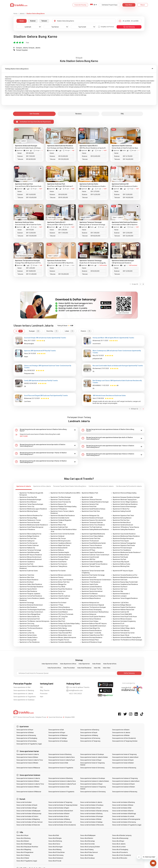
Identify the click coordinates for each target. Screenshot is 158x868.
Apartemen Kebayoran (89, 614)
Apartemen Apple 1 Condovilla (91, 633)
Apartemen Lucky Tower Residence (62, 580)
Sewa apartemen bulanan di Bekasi (28, 781)
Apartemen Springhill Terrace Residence (95, 564)
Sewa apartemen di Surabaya (24, 700)
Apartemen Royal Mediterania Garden (94, 543)
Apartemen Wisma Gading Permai (30, 534)
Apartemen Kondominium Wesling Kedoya (95, 612)
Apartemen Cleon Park (58, 619)
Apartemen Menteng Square (29, 511)
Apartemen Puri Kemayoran (28, 543)
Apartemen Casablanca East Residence (125, 584)
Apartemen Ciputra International (92, 591)
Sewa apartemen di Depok (89, 733)
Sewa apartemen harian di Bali (58, 763)
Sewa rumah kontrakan (24, 802)
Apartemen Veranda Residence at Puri (125, 575)
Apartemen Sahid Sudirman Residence (125, 504)
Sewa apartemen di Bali (22, 687)
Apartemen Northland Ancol (122, 522)
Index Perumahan (69, 668)
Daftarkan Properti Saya (110, 5)
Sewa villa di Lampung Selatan (90, 847)
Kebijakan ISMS (70, 717)
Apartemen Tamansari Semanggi (30, 550)
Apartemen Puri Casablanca (122, 550)
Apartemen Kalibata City (27, 548)
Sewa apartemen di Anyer (25, 730)
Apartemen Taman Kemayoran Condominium (96, 580)
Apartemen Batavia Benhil (59, 548)
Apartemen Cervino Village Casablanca (125, 502)
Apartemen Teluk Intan (27, 575)
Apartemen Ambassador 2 (121, 594)
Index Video (107, 668)
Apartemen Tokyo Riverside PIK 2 (61, 633)
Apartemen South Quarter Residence (94, 617)
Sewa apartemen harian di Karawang (124, 768)
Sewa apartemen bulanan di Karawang (125, 792)
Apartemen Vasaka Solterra (28, 637)
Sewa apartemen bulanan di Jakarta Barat (126, 781)
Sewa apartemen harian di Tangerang (124, 754)
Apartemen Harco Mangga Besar (30, 614)
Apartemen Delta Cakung (59, 628)
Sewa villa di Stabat (23, 858)
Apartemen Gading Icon (27, 541)
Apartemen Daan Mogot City (91, 628)
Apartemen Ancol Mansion (28, 502)
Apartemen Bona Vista (89, 577)
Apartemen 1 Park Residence (91, 582)
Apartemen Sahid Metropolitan (29, 552)
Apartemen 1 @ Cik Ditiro (121, 603)
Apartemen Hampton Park (90, 504)
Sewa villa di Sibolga (87, 855)
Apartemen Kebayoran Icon (90, 603)
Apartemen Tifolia (56, 522)
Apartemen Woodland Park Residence (63, 516)
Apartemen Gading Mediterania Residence (95, 529)
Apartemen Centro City (27, 507)
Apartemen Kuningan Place (59, 559)
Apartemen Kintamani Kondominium (31, 605)
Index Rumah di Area (54, 668)
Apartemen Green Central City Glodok (62, 534)
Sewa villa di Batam (23, 841)
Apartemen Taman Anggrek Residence (125, 598)
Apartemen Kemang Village (28, 518)
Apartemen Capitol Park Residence (93, 552)
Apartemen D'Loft (118, 624)
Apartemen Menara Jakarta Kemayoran (63, 637)
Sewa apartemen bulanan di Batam (124, 787)
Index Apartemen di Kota (50, 664)
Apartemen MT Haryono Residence (31, 555)
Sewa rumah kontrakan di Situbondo (28, 825)
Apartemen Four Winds (58, 587)
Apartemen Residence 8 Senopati (92, 518)
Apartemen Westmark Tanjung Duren (125, 500)
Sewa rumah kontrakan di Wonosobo (92, 825)
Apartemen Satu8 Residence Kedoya (93, 509)
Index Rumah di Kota (110, 664)
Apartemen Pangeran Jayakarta (30, 594)
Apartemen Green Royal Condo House (125, 617)
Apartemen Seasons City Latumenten (94, 520)
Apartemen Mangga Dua (58, 584)
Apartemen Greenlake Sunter (60, 518)
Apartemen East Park (26, 564)
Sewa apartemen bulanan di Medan (28, 787)
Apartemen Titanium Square (91, 566)
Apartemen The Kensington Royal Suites (32, 610)
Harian (22, 21)
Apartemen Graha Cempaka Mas (92, 562)
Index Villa (97, 668)
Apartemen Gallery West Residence (31, 584)
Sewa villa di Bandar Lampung (122, 835)
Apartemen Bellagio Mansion (122, 605)
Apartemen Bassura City (58, 504)
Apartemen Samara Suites (28, 635)
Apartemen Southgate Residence (61, 630)
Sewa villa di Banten (87, 838)
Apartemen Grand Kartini (58, 562)
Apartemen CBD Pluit (88, 559)
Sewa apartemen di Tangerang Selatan (125, 741)
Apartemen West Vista (27, 577)
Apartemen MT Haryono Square (123, 571)
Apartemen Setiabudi (57, 536)
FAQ (42, 687)
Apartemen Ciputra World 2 (28, 589)
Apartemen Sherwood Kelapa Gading (125, 493)
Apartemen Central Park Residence (31, 596)
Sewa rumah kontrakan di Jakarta (91, 802)
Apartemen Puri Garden (58, 571)
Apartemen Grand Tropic (121, 626)
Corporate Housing (80, 5)
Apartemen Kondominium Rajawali (93, 605)
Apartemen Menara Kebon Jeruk (61, 635)
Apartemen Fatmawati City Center (124, 633)
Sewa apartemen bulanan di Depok (123, 784)
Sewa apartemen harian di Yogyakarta (61, 768)
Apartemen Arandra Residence (92, 630)
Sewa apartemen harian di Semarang (92, 768)
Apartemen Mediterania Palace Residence (126, 536)
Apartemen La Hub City (27, 633)
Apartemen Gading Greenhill (122, 511)
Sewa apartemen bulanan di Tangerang (125, 778)
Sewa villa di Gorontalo (88, 844)
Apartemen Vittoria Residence (60, 607)
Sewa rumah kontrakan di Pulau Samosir (30, 822)
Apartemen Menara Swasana (122, 619)
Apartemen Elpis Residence (28, 591)
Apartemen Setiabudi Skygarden (61, 520)
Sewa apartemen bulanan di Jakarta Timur (30, 784)
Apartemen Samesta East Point (30, 619)
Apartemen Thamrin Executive (60, 500)
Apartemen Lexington (120, 596)
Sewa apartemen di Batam (121, 730)
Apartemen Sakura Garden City (29, 617)
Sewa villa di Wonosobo (120, 858)
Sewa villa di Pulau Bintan (57, 852)
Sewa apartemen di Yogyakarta (25, 697)
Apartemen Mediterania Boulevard (31, 559)
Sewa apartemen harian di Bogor (91, 760)
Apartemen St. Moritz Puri (121, 509)
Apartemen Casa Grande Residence (124, 534)
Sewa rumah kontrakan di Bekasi (123, 805)
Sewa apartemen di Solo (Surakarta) (124, 738)
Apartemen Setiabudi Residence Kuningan (95, 502)
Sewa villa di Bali (54, 835)
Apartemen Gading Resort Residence (94, 596)
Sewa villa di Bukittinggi (24, 844)
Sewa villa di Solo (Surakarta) (122, 855)
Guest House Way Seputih (121, 562)
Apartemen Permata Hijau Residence (31, 587)
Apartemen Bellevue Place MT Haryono (94, 624)
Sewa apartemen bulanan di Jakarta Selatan (95, 781)
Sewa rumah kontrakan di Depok (27, 805)
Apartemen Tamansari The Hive (92, 589)
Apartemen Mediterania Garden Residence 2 (34, 525)
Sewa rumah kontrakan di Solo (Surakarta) (62, 825)
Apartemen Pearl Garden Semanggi (93, 575)
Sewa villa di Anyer (23, 835)
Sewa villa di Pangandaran (25, 852)
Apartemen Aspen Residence (29, 580)
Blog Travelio (45, 690)
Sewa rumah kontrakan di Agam (59, 808)
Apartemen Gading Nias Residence (124, 529)
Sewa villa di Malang (55, 850)
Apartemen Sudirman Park (59, 527)
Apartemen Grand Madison (59, 612)
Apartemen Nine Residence (28, 607)
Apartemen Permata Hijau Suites (61, 626)
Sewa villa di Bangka (55, 838)
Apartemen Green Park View (91, 511)
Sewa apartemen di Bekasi (25, 733)
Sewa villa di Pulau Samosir (89, 852)
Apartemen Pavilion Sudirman (29, 545)
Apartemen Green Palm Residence (62, 610)
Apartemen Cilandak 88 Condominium (94, 626)
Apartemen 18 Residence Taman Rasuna (126, 527)
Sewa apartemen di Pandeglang (27, 738)
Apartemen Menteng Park (121, 566)
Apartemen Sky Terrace (58, 538)
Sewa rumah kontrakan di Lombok (123, 816)
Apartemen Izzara (25, 630)
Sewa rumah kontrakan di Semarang (124, 822)
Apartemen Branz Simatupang (92, 610)
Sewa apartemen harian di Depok (123, 760)
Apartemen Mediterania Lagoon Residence (33, 509)
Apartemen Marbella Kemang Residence (126, 577)
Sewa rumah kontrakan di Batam (59, 814)
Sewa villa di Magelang (24, 850)
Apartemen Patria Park (89, 507)
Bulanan (33, 21)
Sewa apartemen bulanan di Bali (59, 787)
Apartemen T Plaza (57, 605)
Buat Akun (129, 5)
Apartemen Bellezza (57, 550)
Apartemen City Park (119, 559)
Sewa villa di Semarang (56, 855)
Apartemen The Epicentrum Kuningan (94, 607)
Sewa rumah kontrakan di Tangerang (60, 802)
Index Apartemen (84, 664)
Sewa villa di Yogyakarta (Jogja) (27, 861)
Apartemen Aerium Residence (91, 619)
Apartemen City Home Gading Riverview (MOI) (65, 493)
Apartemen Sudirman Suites (29, 571)
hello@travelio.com (75, 691)
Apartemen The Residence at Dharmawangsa (127, 640)
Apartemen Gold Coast (120, 580)
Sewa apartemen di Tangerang (90, 741)
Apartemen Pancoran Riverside (30, 522)
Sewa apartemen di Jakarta (23, 694)
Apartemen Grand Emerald (90, 557)
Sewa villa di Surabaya (87, 858)
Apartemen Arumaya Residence (92, 637)
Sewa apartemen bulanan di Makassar (29, 792)
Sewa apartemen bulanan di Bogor (91, 784)
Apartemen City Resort (120, 587)
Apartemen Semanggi (27, 603)
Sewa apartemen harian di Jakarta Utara (62, 757)
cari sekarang (129, 27)
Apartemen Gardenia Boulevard (123, 525)
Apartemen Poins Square (121, 541)
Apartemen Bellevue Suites (121, 564)
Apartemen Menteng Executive (61, 541)
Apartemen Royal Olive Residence (61, 589)
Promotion (44, 694)
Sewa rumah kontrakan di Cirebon (27, 816)
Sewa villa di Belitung (55, 841)
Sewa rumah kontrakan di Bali (122, 808)
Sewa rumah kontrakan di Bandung (124, 802)
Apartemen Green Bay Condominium (31, 612)
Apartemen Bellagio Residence (29, 536)
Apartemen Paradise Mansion (60, 557)
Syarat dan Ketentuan (56, 717)
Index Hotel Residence (84, 668)
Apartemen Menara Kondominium (30, 557)
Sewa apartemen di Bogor (57, 733)
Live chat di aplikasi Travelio (78, 687)
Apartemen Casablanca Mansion (61, 543)
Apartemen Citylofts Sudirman (60, 596)
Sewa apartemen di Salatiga (58, 738)
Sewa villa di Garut (54, 844)
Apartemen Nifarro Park (58, 525)
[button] (79, 69)
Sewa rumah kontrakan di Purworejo (60, 822)
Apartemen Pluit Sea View (121, 520)
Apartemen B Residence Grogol (92, 642)
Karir (42, 697)
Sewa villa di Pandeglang (120, 850)
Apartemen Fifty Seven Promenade (62, 614)
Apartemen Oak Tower (120, 589)
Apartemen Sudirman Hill (121, 612)
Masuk (143, 5)
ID (94, 5)
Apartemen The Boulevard (90, 541)
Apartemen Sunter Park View (91, 538)
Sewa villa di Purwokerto (120, 852)
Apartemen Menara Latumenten (61, 575)
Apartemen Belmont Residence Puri (31, 516)
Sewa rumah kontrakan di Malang (59, 819)
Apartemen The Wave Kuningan (61, 497)
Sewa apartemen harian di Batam (123, 763)
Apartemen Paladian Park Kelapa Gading (63, 507)
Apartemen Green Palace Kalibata (93, 536)
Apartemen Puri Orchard (58, 603)
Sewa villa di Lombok (119, 847)
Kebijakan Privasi (41, 717)
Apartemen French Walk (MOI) (122, 614)
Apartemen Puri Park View (28, 538)
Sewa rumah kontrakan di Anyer (91, 808)
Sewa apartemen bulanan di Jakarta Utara (62, 781)
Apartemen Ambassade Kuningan (30, 500)
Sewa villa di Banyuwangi (120, 838)
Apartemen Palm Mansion (121, 630)
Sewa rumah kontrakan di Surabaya (92, 805)
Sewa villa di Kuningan (56, 847)
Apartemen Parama (57, 577)
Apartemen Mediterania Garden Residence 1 (127, 552)
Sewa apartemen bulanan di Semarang (93, 792)
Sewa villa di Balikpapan (88, 835)
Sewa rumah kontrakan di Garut (59, 816)
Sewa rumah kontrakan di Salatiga (91, 822)
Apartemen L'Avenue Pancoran (92, 500)
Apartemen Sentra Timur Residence (93, 525)
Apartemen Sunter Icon (58, 591)
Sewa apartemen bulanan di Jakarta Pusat (62, 784)
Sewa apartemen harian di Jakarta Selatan (94, 757)
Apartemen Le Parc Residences (30, 642)
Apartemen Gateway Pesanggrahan (124, 543)
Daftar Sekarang (129, 673)
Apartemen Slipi (118, 591)
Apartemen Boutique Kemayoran (123, 538)
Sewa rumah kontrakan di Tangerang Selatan (63, 805)
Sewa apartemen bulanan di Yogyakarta (61, 792)
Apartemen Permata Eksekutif (29, 626)
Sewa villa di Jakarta (119, 844)
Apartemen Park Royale (120, 557)
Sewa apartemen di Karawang (26, 735)
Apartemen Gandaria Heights (60, 552)
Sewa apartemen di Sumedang (27, 741)
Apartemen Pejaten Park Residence (124, 607)
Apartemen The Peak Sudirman (92, 527)
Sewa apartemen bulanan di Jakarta (28, 778)
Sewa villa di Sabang (23, 855)
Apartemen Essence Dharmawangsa (124, 507)
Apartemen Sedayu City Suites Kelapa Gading (65, 624)
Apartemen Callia (87, 497)
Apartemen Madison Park (90, 493)
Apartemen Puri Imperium (59, 564)
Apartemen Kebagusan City (90, 516)
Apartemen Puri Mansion (90, 594)
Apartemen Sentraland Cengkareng (124, 621)
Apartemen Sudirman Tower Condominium (95, 555)
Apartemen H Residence (27, 529)
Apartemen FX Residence (59, 509)
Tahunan (44, 21)
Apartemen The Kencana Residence (31, 628)
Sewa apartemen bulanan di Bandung (61, 778)
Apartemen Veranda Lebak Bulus (61, 642)
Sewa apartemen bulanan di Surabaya (93, 778)
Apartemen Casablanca (27, 562)
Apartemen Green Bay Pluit (28, 497)
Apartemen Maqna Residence (91, 598)
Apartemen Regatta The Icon (60, 640)
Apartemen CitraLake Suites (60, 598)
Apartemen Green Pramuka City (61, 502)
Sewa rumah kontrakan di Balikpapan (28, 811)
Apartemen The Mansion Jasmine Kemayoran (34, 621)
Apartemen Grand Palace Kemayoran (31, 527)
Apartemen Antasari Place (90, 640)
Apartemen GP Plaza (88, 550)
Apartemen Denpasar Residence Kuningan (126, 497)
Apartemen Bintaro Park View (60, 582)
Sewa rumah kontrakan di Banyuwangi (29, 814)
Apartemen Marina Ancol (121, 555)
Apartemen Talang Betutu (59, 566)
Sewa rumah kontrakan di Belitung (91, 814)
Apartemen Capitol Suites (90, 584)
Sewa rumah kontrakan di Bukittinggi (124, 814)
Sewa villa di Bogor (118, 841)
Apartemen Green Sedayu (90, 621)
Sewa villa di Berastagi (87, 841)
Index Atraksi (97, 664)
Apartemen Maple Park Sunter (60, 545)
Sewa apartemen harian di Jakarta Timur (30, 760)
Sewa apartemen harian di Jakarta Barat (125, 757)
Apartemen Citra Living (27, 624)
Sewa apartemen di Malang (89, 735)
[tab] (79, 69)
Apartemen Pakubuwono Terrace (30, 520)
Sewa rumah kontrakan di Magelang (28, 819)
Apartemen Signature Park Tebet (123, 516)
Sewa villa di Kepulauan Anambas (27, 847)
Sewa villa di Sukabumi (56, 858)
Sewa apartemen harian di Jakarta (28, 754)
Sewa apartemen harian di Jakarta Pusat (62, 760)
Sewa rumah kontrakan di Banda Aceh (61, 811)
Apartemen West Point (58, 621)
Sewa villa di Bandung (23, 838)
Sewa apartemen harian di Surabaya (92, 754)
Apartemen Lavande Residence (92, 587)
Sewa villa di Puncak (55, 861)
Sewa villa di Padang (87, 850)
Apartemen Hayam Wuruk (121, 635)
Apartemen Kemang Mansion (122, 518)
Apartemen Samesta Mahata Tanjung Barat (127, 637)
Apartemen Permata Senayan (122, 548)
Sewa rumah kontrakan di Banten (123, 811)
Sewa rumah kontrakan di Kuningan (92, 816)
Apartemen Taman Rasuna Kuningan (31, 504)
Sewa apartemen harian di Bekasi (27, 757)
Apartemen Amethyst (27, 582)
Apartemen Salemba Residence (61, 555)
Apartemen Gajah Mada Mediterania (93, 534)
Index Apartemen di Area (68, 664)
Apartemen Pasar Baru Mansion (92, 548)
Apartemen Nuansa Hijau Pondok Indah (125, 582)
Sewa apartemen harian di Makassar (28, 768)
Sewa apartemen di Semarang (90, 738)
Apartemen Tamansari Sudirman (92, 522)
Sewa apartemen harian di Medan (27, 763)
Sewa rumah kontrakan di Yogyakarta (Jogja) (127, 825)
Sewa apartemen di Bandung (24, 690)
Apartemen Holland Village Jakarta (124, 628)
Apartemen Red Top (57, 594)
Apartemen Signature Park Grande (124, 545)
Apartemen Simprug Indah (28, 640)
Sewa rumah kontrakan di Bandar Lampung (94, 811)
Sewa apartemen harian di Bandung (60, 754)
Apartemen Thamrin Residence (92, 545)
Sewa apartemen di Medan (121, 735)
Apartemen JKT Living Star (59, 617)
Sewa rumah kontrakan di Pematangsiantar (126, 819)
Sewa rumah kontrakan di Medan (91, 819)
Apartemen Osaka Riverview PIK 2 (93, 635)
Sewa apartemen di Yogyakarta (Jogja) (29, 744)
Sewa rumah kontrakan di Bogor (27, 808)
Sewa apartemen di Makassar (58, 735)
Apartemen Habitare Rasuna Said (123, 610)
